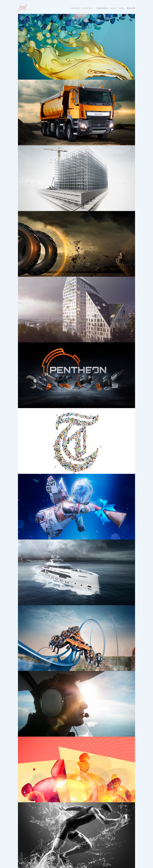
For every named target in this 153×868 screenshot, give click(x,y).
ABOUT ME (113, 8)
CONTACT (122, 8)
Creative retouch (102, 8)
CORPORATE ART (75, 8)
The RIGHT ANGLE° (88, 8)
